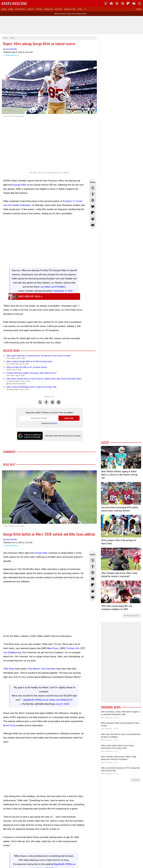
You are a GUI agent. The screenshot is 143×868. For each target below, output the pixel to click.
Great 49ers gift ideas (30, 296)
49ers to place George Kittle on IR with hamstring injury (29, 361)
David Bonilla (11, 49)
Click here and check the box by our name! (63, 436)
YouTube (134, 3)
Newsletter (70, 9)
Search (140, 3)
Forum (39, 9)
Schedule (48, 9)
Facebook (46, 401)
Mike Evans (53, 648)
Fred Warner (34, 669)
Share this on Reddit (93, 219)
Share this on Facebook (93, 194)
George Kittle (19, 185)
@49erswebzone (12, 55)
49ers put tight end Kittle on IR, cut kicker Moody (27, 367)
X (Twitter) (106, 3)
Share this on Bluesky (93, 206)
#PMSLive (40, 698)
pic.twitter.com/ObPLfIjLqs (44, 866)
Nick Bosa (9, 669)
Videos (31, 9)
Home (4, 9)
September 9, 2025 (63, 291)
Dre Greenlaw (48, 669)
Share (139, 9)
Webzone (14, 3)
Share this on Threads (93, 200)
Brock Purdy (9, 724)
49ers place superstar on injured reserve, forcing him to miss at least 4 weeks (39, 356)
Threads (52, 401)
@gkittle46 (29, 698)
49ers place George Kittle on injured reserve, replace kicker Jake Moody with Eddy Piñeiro (44, 379)
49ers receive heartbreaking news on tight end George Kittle (31, 387)
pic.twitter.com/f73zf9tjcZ (53, 287)
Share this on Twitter (93, 188)
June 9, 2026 (63, 703)
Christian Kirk (73, 648)
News (11, 9)
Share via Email (93, 225)
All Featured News (132, 616)
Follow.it (54, 423)
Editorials (20, 9)
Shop (80, 9)
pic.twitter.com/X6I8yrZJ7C (59, 698)
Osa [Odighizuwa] (12, 652)
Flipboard (128, 3)
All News (136, 780)
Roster (59, 9)
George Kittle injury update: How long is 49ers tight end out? (32, 373)
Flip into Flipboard (93, 213)
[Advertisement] (44, 241)
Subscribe (69, 418)
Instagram (59, 401)
